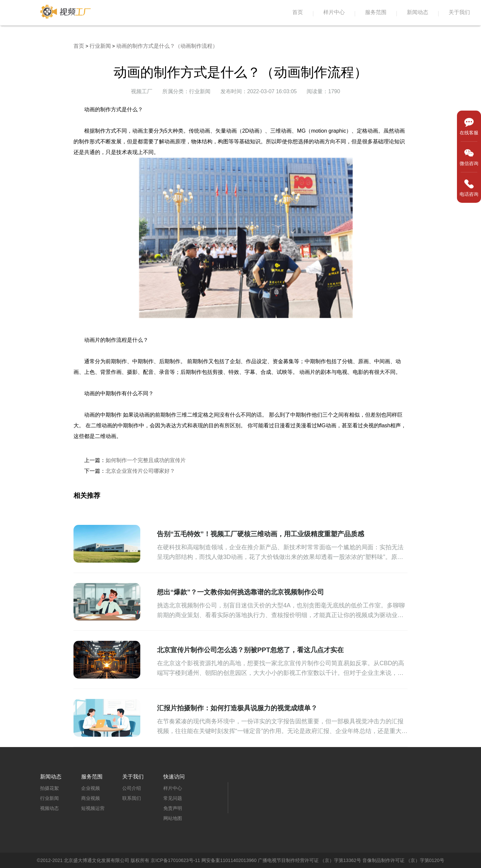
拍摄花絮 (49, 788)
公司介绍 (132, 788)
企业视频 (91, 788)
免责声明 (173, 808)
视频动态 (49, 808)
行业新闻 (100, 46)
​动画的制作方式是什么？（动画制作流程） (167, 46)
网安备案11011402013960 (229, 860)
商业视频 (91, 798)
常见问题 (173, 798)
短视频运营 (93, 808)
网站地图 (173, 818)
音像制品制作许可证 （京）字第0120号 (403, 860)
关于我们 (459, 12)
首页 (298, 12)
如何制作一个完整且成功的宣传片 (146, 460)
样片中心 (334, 12)
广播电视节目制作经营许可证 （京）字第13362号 (309, 860)
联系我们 (132, 798)
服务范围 (376, 12)
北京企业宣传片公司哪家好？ (140, 471)
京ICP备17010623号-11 (175, 860)
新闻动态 (418, 12)
